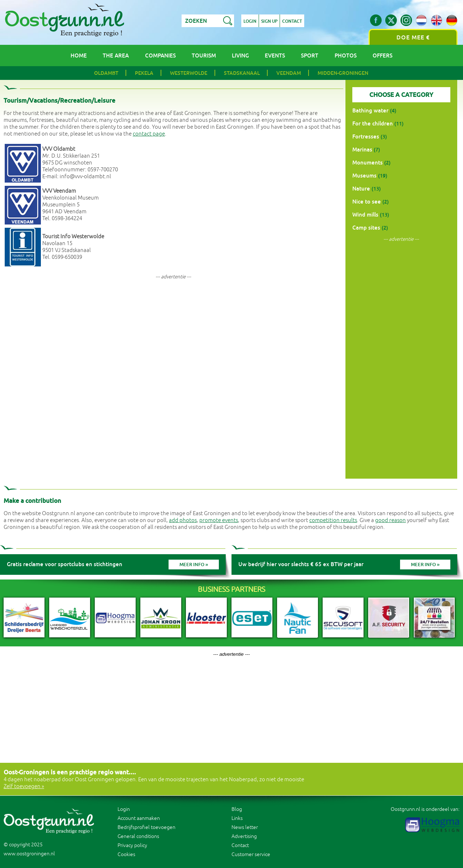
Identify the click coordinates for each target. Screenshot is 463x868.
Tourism (204, 55)
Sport (310, 55)
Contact (292, 21)
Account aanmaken (139, 818)
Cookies (126, 854)
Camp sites (366, 228)
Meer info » (194, 565)
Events (275, 55)
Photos (346, 55)
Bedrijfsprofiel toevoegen (146, 827)
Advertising (244, 836)
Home (79, 55)
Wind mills (365, 215)
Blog (237, 809)
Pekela (144, 73)
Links (237, 818)
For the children (373, 123)
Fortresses (366, 136)
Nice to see (367, 202)
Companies (160, 55)
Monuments (368, 163)
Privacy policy (132, 845)
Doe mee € (413, 37)
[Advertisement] (173, 335)
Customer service (251, 854)
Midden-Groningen (343, 73)
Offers (383, 55)
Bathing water (370, 110)
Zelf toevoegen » (24, 786)
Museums (364, 176)
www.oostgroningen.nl (29, 854)
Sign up (269, 21)
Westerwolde (189, 73)
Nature (361, 189)
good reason (390, 520)
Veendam (289, 73)
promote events (219, 520)
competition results (333, 520)
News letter (245, 827)
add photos (183, 520)
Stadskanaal (242, 73)
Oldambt (106, 73)
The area (116, 55)
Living (240, 55)
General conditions (138, 836)
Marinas (362, 149)
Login (250, 21)
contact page (149, 134)
